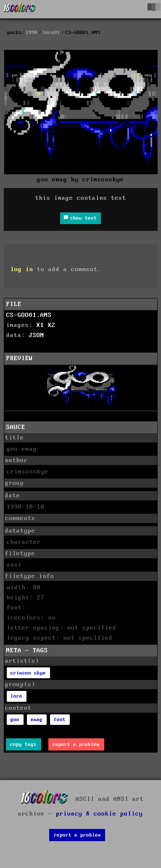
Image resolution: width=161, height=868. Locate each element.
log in (22, 269)
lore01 (51, 33)
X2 (52, 325)
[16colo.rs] (20, 9)
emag (37, 720)
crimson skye (28, 673)
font (60, 720)
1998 (32, 33)
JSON (37, 335)
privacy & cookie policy (99, 814)
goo (15, 720)
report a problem (76, 744)
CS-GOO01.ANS (29, 315)
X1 (40, 325)
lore (16, 696)
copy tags (23, 744)
